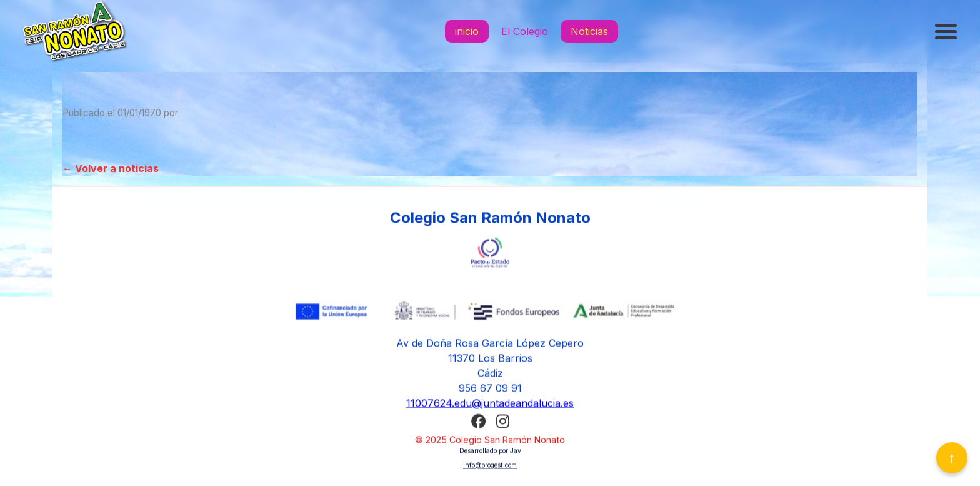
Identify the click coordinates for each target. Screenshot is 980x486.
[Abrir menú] (947, 31)
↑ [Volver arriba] (952, 458)
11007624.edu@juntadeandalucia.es (490, 405)
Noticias (589, 31)
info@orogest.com (490, 467)
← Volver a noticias (111, 168)
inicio (467, 31)
